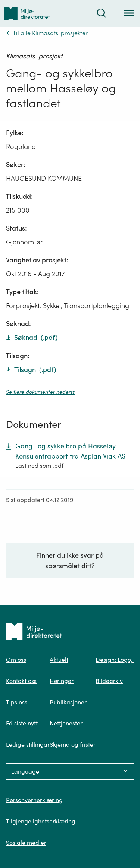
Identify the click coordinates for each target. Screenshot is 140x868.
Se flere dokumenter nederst (40, 392)
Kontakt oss (21, 681)
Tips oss (17, 702)
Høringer (62, 681)
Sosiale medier (26, 843)
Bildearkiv (109, 681)
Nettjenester (66, 723)
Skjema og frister (73, 744)
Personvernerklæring (34, 800)
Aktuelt (59, 660)
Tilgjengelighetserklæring (41, 821)
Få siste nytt (22, 723)
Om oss (16, 660)
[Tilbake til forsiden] (27, 13)
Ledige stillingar (28, 744)
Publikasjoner (68, 702)
